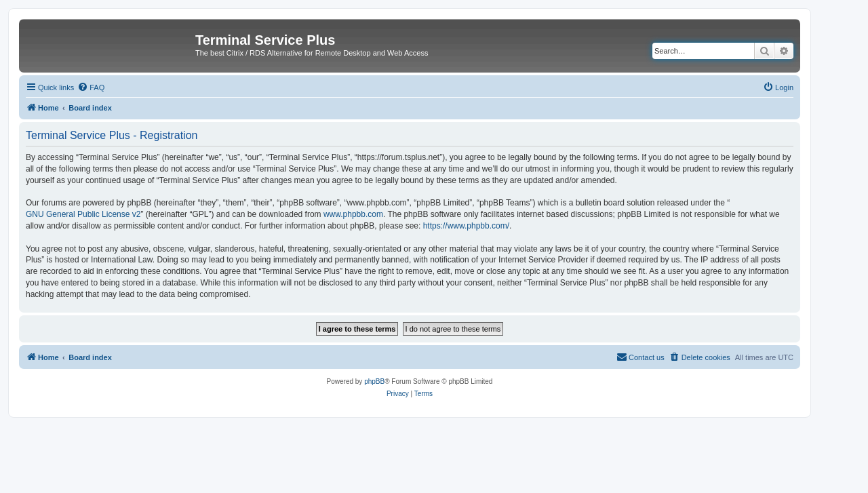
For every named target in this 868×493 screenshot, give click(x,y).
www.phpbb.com (353, 214)
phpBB (374, 381)
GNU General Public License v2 (83, 214)
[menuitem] (91, 87)
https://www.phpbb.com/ (466, 226)
